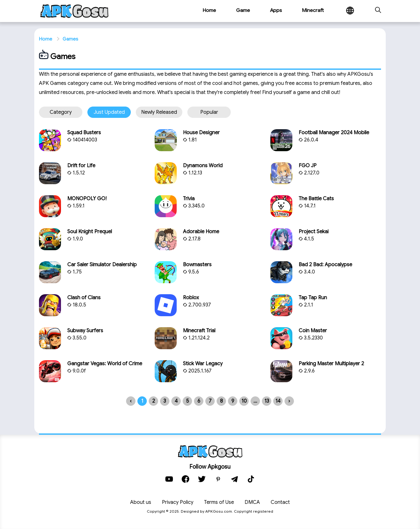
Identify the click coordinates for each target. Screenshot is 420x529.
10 (244, 401)
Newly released (159, 112)
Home (46, 39)
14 (278, 401)
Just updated (109, 112)
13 (267, 401)
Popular (209, 112)
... (255, 401)
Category (61, 112)
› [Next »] (289, 401)
